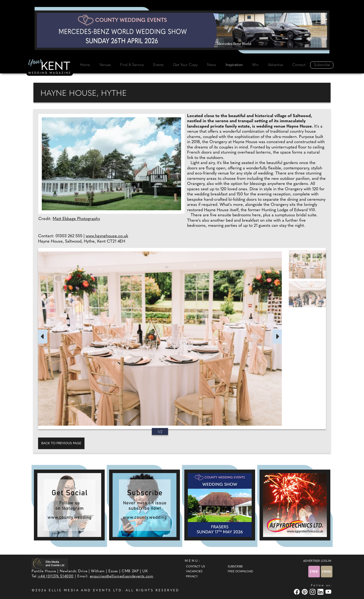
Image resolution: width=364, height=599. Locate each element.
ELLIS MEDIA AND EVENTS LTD (85, 591)
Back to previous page (61, 443)
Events (158, 65)
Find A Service (132, 65)
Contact (299, 65)
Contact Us (195, 567)
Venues (105, 65)
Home (85, 65)
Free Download (240, 572)
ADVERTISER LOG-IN (317, 561)
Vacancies (194, 572)
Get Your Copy (185, 65)
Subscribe (322, 65)
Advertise (276, 65)
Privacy (192, 577)
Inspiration (234, 65)
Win (255, 65)
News (212, 65)
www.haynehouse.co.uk (107, 236)
